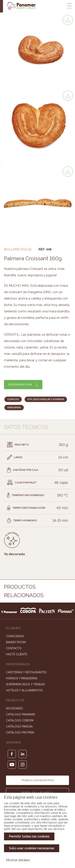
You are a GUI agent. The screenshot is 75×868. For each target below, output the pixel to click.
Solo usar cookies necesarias (32, 848)
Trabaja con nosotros (38, 780)
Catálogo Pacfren (20, 732)
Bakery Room (16, 642)
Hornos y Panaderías (22, 678)
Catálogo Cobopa (20, 720)
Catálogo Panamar (20, 714)
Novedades (14, 708)
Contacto (14, 648)
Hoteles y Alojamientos (24, 690)
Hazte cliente (17, 654)
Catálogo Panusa (19, 726)
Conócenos (15, 636)
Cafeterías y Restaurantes (26, 672)
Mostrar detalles (18, 860)
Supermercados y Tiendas (25, 684)
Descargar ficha (20, 384)
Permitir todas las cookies (29, 836)
